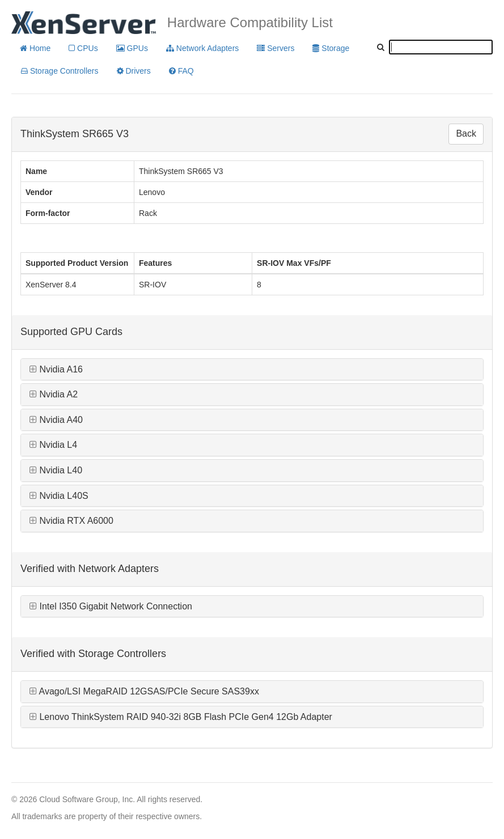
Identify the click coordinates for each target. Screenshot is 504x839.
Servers (276, 48)
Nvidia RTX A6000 (71, 521)
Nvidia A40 (56, 420)
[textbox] (441, 47)
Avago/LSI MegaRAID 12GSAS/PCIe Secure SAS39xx (144, 691)
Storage (331, 48)
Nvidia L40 (56, 470)
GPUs (132, 48)
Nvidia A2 (54, 394)
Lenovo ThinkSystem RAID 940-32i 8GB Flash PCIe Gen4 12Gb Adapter (181, 717)
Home (35, 48)
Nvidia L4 (53, 445)
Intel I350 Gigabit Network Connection (111, 606)
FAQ (181, 71)
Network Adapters (202, 48)
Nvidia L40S (59, 496)
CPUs (83, 48)
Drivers (134, 71)
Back (466, 134)
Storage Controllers (60, 71)
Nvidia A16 (56, 369)
